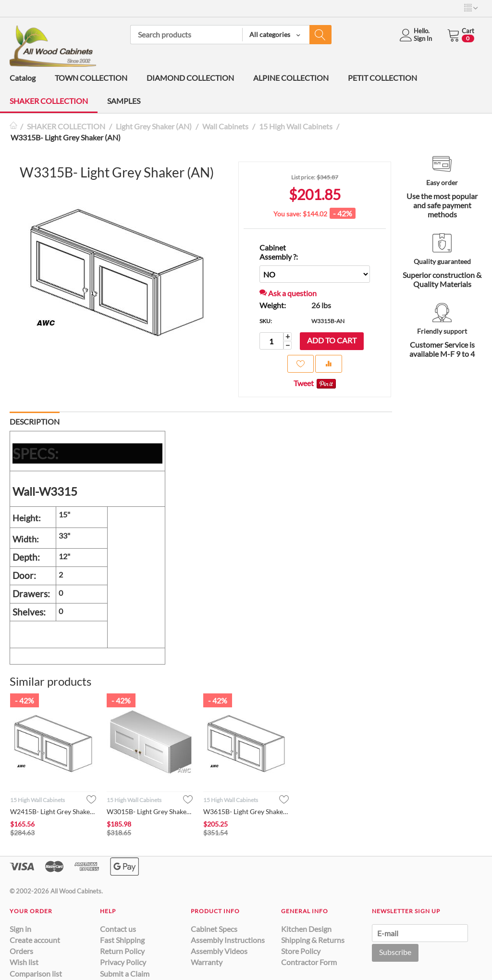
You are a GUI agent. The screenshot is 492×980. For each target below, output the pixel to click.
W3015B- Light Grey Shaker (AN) (150, 811)
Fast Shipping (122, 940)
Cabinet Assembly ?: (279, 252)
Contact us (118, 929)
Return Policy (122, 951)
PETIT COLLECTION (382, 78)
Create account (35, 940)
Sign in (20, 929)
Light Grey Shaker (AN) (154, 126)
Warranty (207, 962)
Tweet (304, 383)
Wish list (24, 962)
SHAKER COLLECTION (49, 101)
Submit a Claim (125, 974)
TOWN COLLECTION (91, 78)
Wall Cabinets (225, 126)
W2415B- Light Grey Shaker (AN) (53, 811)
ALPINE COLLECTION (291, 78)
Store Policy (301, 951)
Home (13, 126)
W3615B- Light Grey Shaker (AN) (246, 811)
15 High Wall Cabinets (296, 126)
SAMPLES (124, 101)
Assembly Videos (219, 951)
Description (35, 421)
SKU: (266, 321)
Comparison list (36, 974)
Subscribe (395, 952)
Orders (21, 951)
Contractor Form (309, 962)
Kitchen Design (306, 929)
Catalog (23, 78)
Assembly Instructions (228, 940)
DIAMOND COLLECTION (190, 78)
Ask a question (288, 293)
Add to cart (332, 340)
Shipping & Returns (313, 940)
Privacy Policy (123, 962)
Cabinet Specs (214, 929)
